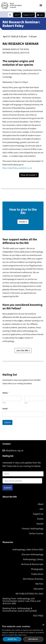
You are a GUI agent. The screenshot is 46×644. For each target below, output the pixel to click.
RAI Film (39, 584)
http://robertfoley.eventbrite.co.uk (17, 168)
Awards (40, 524)
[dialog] (23, 633)
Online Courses (36, 533)
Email (6, 409)
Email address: (22, 480)
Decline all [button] (33, 639)
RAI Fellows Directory (33, 579)
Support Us (38, 514)
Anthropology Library (33, 559)
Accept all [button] (12, 639)
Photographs (37, 569)
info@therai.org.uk (13, 450)
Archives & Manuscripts (32, 564)
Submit (7, 422)
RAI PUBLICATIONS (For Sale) (30, 594)
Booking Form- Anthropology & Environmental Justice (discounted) (20, 609)
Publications (37, 574)
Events (40, 519)
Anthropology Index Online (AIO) (28, 549)
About (41, 504)
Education (39, 589)
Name (5, 470)
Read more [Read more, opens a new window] (23, 635)
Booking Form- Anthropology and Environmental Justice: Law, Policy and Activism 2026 (21, 601)
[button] (41, 5)
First (4, 403)
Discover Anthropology (33, 554)
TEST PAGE (38, 616)
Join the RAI (23, 350)
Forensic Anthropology (33, 528)
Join (41, 509)
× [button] (43, 625)
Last (26, 403)
